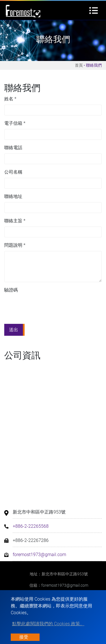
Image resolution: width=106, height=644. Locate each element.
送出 (14, 330)
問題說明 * (15, 245)
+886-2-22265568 (31, 526)
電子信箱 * (15, 123)
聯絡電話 (13, 148)
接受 (24, 637)
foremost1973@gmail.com (39, 555)
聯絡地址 (13, 196)
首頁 (79, 65)
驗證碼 (11, 290)
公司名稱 (13, 172)
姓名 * (10, 99)
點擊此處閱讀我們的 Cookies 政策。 (48, 624)
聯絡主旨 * (15, 221)
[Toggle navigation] (94, 10)
